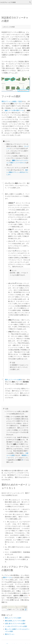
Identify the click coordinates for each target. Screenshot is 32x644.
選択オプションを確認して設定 (12, 101)
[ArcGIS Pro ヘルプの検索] (14, 2)
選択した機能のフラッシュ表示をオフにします (17, 172)
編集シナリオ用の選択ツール (14, 110)
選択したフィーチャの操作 (13, 618)
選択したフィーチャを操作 (13, 380)
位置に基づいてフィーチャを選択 (15, 624)
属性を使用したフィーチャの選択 (15, 621)
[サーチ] (30, 2)
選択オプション (10, 634)
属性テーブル (7, 578)
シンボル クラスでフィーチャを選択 (16, 626)
